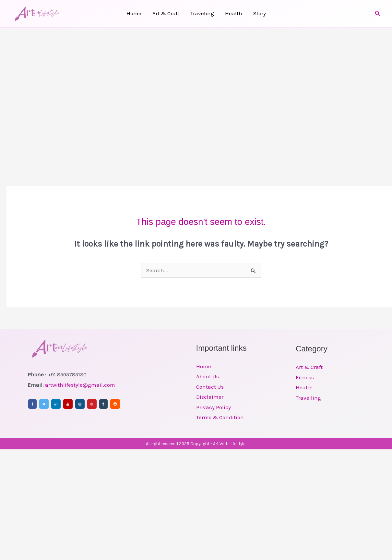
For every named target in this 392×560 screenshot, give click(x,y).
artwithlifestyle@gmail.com (80, 385)
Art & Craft (166, 13)
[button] (378, 14)
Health (234, 13)
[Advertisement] (65, 96)
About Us (208, 376)
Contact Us (210, 387)
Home (134, 13)
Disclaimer (210, 397)
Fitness (305, 377)
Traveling (202, 13)
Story (260, 13)
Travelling (308, 398)
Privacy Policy (214, 407)
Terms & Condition (220, 417)
